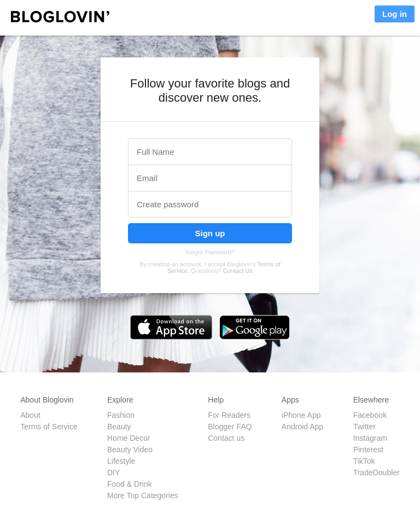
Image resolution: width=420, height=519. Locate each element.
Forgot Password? (210, 252)
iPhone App (301, 415)
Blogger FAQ (230, 427)
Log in (395, 14)
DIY (113, 473)
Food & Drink (130, 484)
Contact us (226, 438)
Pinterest (368, 450)
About (30, 415)
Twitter (364, 427)
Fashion (121, 415)
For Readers (229, 415)
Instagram (370, 438)
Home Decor (129, 438)
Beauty (119, 427)
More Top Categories (143, 495)
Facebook (370, 415)
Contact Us (238, 271)
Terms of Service (49, 427)
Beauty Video (130, 450)
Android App (302, 427)
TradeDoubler (377, 473)
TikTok (364, 461)
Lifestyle (121, 461)
